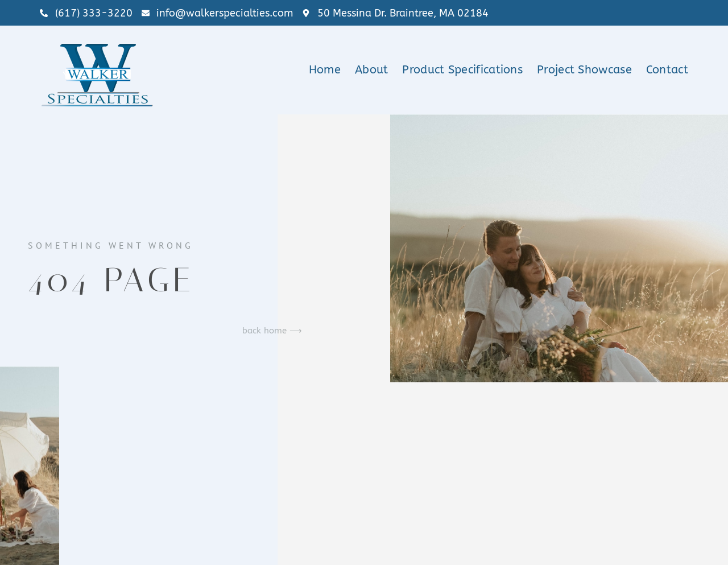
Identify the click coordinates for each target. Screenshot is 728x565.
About (372, 70)
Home (325, 70)
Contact (667, 70)
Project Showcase (584, 70)
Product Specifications (462, 70)
